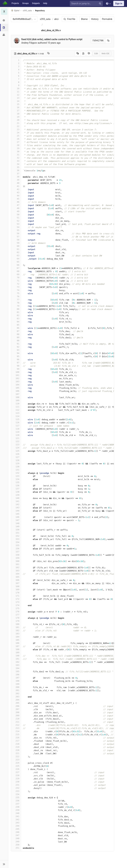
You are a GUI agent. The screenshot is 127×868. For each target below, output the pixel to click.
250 (16, 845)
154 (16, 542)
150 (16, 530)
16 (16, 107)
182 (16, 630)
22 (16, 126)
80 (16, 309)
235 (16, 797)
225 (16, 766)
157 (16, 552)
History (95, 19)
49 (16, 211)
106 (16, 391)
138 (16, 492)
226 (16, 769)
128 (16, 460)
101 (16, 375)
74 (16, 290)
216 (16, 738)
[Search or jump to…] (87, 4)
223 (16, 760)
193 (16, 665)
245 (16, 829)
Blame (84, 19)
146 (16, 517)
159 (16, 558)
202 (16, 693)
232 (16, 788)
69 (16, 274)
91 (16, 344)
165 (16, 577)
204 (16, 700)
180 (16, 624)
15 (16, 104)
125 (16, 451)
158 (16, 555)
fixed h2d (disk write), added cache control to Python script (52, 39)
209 (16, 716)
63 (16, 255)
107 (16, 394)
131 (16, 470)
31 (16, 155)
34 (16, 164)
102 (16, 378)
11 (16, 92)
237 (16, 804)
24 (16, 133)
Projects (15, 3)
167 (16, 583)
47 (16, 205)
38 (16, 177)
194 (16, 668)
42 (16, 189)
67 (16, 268)
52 (16, 221)
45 (16, 199)
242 (16, 819)
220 (16, 750)
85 (16, 325)
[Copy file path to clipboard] (48, 54)
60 (16, 246)
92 (16, 347)
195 (16, 671)
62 (16, 252)
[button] (4, 864)
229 (16, 779)
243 (16, 823)
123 (16, 445)
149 (16, 526)
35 (16, 167)
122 (16, 441)
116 (16, 422)
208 (16, 712)
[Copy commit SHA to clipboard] (108, 41)
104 (16, 385)
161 (16, 564)
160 (16, 561)
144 (16, 511)
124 (16, 448)
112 (16, 410)
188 (16, 649)
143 (16, 508)
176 (16, 612)
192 (16, 662)
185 (16, 640)
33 (16, 161)
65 (16, 262)
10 (16, 88)
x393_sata (45, 19)
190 (16, 656)
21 (16, 123)
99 (16, 369)
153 (16, 539)
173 (16, 602)
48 (16, 208)
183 (16, 634)
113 (16, 413)
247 (16, 835)
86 (16, 328)
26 (16, 139)
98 (16, 366)
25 (16, 136)
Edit (96, 53)
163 (16, 571)
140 (16, 498)
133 (16, 476)
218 (16, 744)
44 (16, 196)
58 (16, 240)
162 (16, 567)
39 (16, 180)
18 (16, 114)
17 (16, 111)
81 (16, 312)
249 (16, 842)
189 (16, 652)
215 (16, 734)
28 (16, 145)
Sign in (119, 3)
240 (16, 813)
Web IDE (106, 53)
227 (16, 772)
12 (16, 95)
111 (16, 407)
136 (16, 485)
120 (16, 435)
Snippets (36, 3)
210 (16, 719)
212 (16, 725)
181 (16, 627)
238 (16, 807)
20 (16, 120)
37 (16, 174)
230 (16, 782)
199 (16, 684)
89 (16, 337)
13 (16, 98)
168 (16, 586)
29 (16, 148)
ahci (56, 19)
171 (16, 596)
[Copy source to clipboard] (78, 54)
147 (16, 520)
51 (16, 218)
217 (16, 741)
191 (16, 659)
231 (16, 785)
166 (16, 580)
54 (16, 227)
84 (16, 322)
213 (16, 728)
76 (16, 296)
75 (16, 293)
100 (16, 372)
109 (16, 400)
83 (16, 318)
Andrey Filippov (29, 43)
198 (16, 681)
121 (16, 438)
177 (16, 615)
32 (16, 158)
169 (16, 589)
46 (16, 202)
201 (16, 690)
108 (16, 397)
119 (16, 432)
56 (16, 233)
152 (16, 536)
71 (16, 281)
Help (45, 3)
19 (16, 117)
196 (16, 675)
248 (16, 838)
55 (16, 230)
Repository (40, 11)
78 (16, 303)
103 (16, 382)
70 (16, 278)
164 (16, 574)
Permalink (107, 19)
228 (16, 775)
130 (16, 467)
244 (16, 826)
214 (16, 731)
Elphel (15, 11)
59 (16, 243)
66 (16, 265)
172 (16, 599)
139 (16, 495)
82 (16, 315)
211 (16, 722)
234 (16, 794)
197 (16, 678)
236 (16, 801)
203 (16, 697)
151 (16, 533)
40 (16, 183)
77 (16, 300)
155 (16, 545)
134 (16, 479)
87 (16, 331)
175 (16, 608)
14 (16, 101)
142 (16, 504)
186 (16, 643)
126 (16, 454)
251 (16, 848)
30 (16, 151)
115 (16, 419)
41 (16, 186)
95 (16, 356)
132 (16, 473)
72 (16, 284)
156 (16, 549)
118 (16, 429)
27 (16, 142)
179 (16, 621)
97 (16, 363)
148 (16, 523)
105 (16, 388)
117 (16, 426)
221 (16, 753)
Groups (26, 3)
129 (16, 463)
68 (16, 271)
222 (16, 756)
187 (16, 646)
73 (16, 287)
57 (16, 237)
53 (16, 224)
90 (16, 341)
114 (16, 416)
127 (16, 457)
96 (16, 359)
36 (16, 170)
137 (16, 489)
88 (16, 334)
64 (16, 259)
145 (16, 514)
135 (16, 482)
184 (16, 637)
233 (16, 791)
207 (16, 709)
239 (16, 810)
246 (16, 832)
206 (16, 706)
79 (16, 306)
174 (16, 605)
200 (16, 687)
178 (16, 618)
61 (16, 249)
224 (16, 763)
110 (16, 404)
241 (16, 816)
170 (16, 593)
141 (16, 501)
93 (16, 350)
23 (16, 129)
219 (16, 747)
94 (16, 353)
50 (16, 215)
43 (16, 192)
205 (16, 703)
